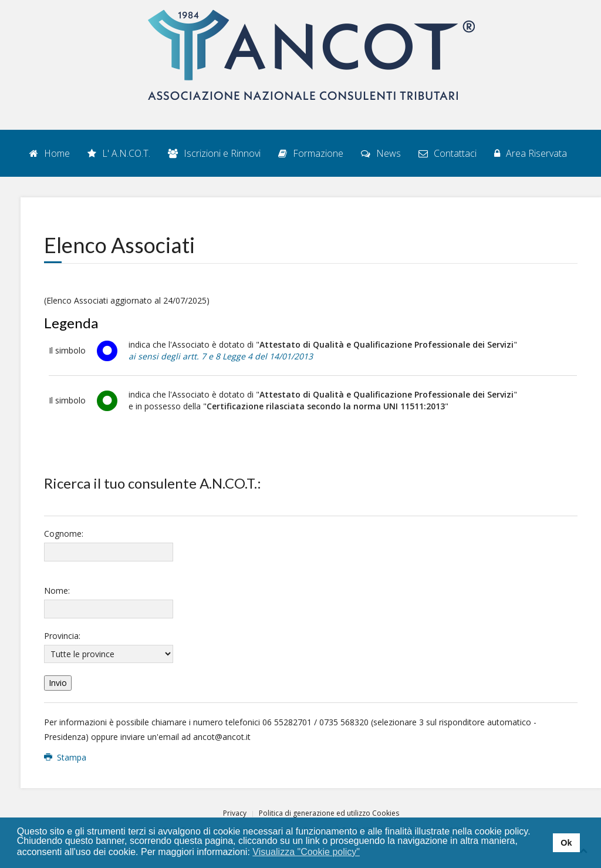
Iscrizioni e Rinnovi (214, 153)
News (381, 153)
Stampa (65, 757)
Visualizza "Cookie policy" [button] (306, 852)
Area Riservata (531, 153)
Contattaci (448, 153)
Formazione (311, 153)
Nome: (57, 591)
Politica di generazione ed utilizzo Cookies (329, 813)
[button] (368, 853)
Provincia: (62, 636)
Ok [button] (566, 843)
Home (50, 153)
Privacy (235, 813)
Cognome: (64, 534)
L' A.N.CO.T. (119, 153)
